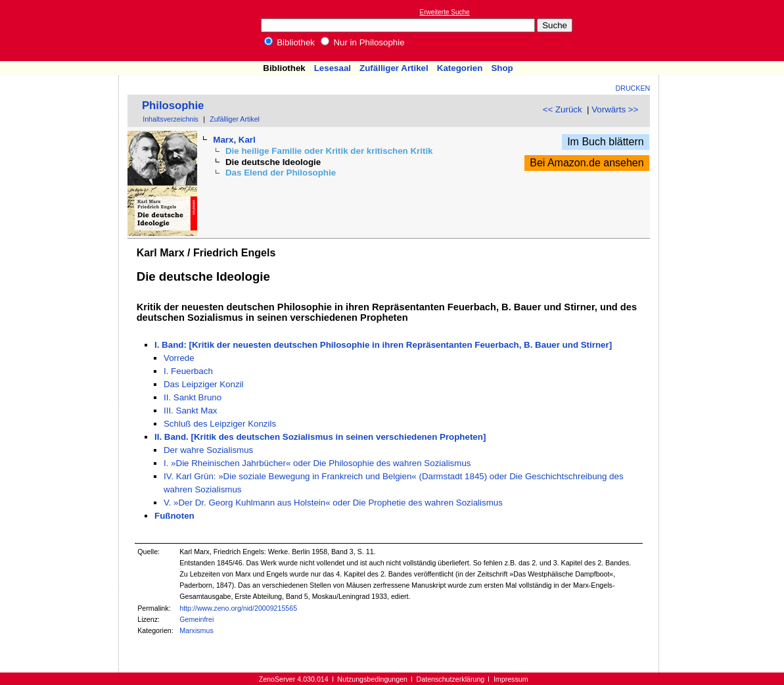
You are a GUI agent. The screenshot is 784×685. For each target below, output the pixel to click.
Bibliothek (290, 42)
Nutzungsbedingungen (372, 679)
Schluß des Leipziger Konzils (220, 424)
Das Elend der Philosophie (281, 173)
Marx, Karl (234, 140)
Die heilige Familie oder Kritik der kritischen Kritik (329, 151)
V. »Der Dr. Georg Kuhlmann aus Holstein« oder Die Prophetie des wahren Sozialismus (333, 503)
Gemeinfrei (196, 619)
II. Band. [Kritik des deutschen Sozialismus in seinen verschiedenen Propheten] (320, 437)
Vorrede (179, 358)
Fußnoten (174, 516)
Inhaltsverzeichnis (171, 119)
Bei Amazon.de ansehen (587, 163)
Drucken (633, 88)
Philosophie (173, 106)
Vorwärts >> (615, 109)
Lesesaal (333, 68)
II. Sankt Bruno (193, 397)
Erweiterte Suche (445, 12)
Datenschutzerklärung (451, 679)
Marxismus (196, 630)
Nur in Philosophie (363, 42)
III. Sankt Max (190, 411)
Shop (502, 68)
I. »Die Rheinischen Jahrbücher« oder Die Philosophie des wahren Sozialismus (317, 463)
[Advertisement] (724, 30)
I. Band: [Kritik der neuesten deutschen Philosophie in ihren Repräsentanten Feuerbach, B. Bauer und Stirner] (383, 345)
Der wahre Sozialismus (208, 450)
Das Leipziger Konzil (204, 384)
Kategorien (460, 68)
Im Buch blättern (606, 142)
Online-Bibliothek (62, 31)
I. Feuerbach (188, 371)
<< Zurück (563, 109)
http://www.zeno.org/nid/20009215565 (238, 608)
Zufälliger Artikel (394, 68)
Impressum (511, 679)
